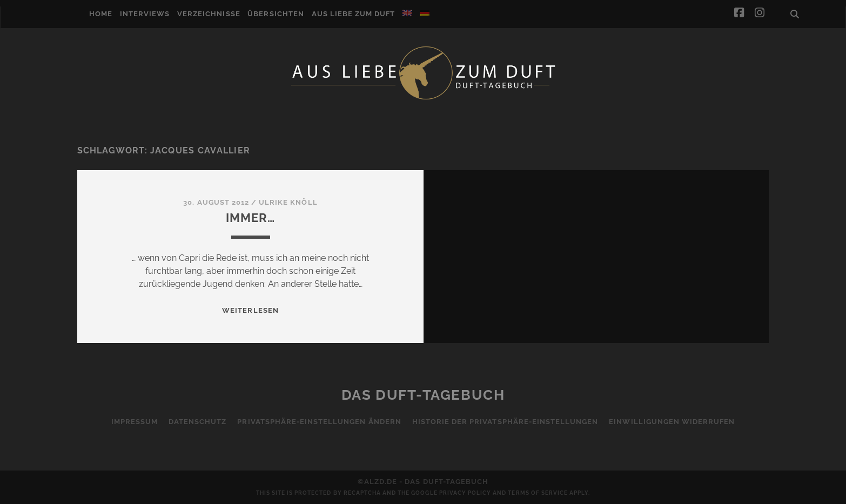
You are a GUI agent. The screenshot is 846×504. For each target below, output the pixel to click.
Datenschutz (197, 422)
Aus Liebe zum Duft (354, 14)
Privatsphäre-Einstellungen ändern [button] (319, 422)
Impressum (135, 422)
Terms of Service (538, 493)
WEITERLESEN (250, 310)
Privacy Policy (465, 493)
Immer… (250, 218)
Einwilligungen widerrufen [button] (672, 422)
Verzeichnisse (209, 14)
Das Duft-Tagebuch (423, 395)
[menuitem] (407, 13)
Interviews (145, 14)
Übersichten (276, 14)
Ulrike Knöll (288, 202)
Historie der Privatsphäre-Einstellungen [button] (505, 422)
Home (101, 14)
